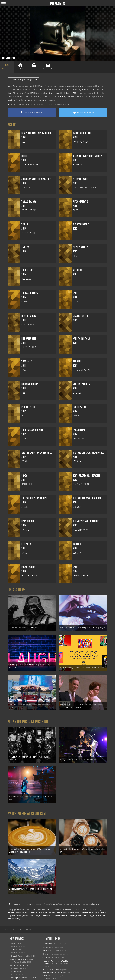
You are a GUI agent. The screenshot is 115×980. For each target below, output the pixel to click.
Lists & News (16, 590)
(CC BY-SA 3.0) (65, 104)
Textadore (46, 975)
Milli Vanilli (13, 932)
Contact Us (46, 923)
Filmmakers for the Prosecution (21, 969)
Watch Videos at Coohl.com (27, 796)
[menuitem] (5, 905)
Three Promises (15, 947)
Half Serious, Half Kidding (19, 941)
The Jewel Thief (15, 926)
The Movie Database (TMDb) (83, 885)
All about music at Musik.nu (28, 711)
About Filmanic (48, 919)
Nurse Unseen (15, 965)
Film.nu (45, 930)
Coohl (45, 933)
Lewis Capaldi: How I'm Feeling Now (23, 953)
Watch (45, 951)
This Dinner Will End (17, 919)
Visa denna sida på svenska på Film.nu (23, 80)
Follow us (46, 926)
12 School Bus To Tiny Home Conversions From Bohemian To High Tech (56, 969)
